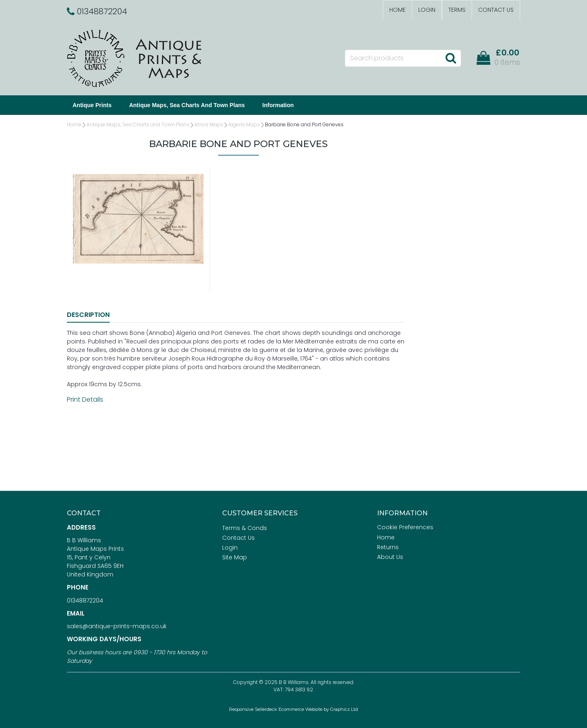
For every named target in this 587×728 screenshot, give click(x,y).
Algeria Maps (244, 124)
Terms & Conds (245, 528)
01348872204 (85, 600)
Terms (457, 10)
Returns (388, 547)
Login (427, 10)
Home (397, 10)
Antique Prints (92, 105)
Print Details (85, 399)
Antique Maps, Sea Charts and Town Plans (187, 105)
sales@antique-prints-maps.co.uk (117, 626)
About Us (390, 557)
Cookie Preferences (405, 527)
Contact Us (496, 10)
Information (278, 105)
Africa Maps (209, 124)
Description (88, 315)
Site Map (235, 557)
